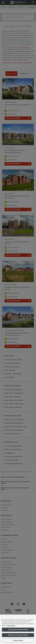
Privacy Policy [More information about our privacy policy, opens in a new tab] (11, 626)
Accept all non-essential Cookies (18, 630)
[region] (18, 629)
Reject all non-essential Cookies (18, 635)
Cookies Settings (18, 640)
